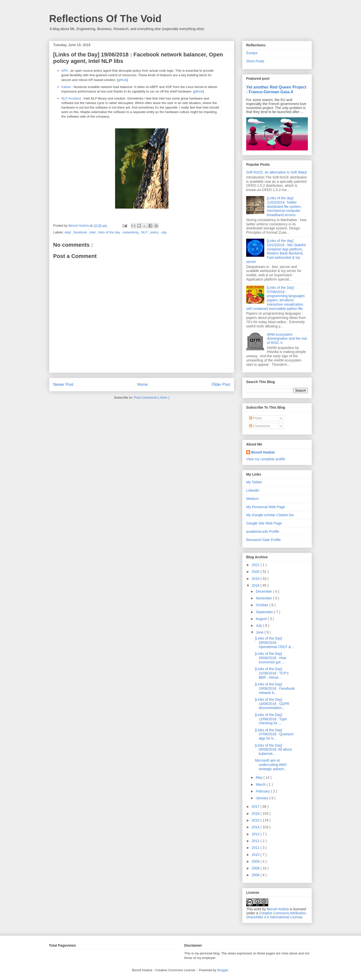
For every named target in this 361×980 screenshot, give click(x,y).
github (122, 80)
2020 (256, 572)
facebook (81, 232)
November (264, 598)
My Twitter (254, 482)
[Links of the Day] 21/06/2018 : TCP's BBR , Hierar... (272, 673)
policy (155, 232)
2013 (256, 834)
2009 (256, 861)
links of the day (110, 232)
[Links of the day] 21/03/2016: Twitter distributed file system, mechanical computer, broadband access (284, 206)
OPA (65, 71)
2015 (256, 820)
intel (93, 232)
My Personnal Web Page (266, 507)
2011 (256, 848)
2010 (256, 855)
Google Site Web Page (264, 523)
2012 (256, 841)
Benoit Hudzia (263, 452)
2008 (256, 868)
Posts (256, 418)
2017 (256, 807)
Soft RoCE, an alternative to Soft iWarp (277, 172)
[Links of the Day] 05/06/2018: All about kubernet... (273, 750)
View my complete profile (266, 459)
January (262, 798)
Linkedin (253, 490)
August (262, 619)
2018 (256, 585)
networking (131, 232)
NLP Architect (71, 98)
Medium (252, 499)
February (263, 791)
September (265, 612)
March (261, 784)
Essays (252, 53)
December (264, 591)
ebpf (68, 232)
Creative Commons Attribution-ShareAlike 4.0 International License (277, 915)
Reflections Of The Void (105, 19)
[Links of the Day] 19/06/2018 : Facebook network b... (275, 688)
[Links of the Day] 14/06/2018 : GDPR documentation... (272, 704)
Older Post (221, 384)
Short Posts (255, 61)
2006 (256, 875)
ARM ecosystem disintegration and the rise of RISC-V (287, 339)
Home (143, 384)
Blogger (223, 970)
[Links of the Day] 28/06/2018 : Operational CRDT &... (274, 643)
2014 (256, 827)
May (259, 777)
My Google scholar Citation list (270, 515)
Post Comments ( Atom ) (152, 397)
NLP (145, 232)
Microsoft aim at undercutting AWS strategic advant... (271, 765)
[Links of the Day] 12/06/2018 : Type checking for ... (271, 719)
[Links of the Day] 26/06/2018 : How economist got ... (271, 658)
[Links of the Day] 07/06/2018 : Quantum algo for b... (274, 734)
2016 (256, 814)
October (262, 605)
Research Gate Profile (263, 540)
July (259, 626)
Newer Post (63, 384)
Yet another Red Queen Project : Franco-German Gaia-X (276, 89)
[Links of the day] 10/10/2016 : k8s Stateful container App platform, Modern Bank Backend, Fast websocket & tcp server (276, 251)
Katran (66, 87)
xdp (164, 232)
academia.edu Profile (263, 531)
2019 (256, 579)
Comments (260, 426)
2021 (256, 565)
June (260, 632)
